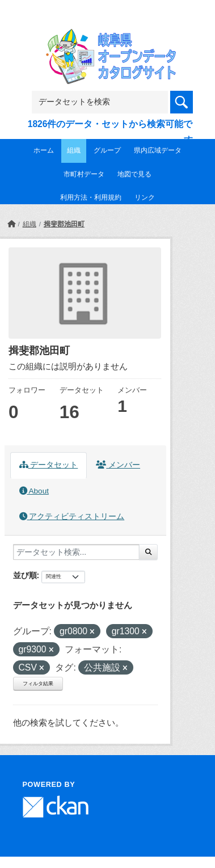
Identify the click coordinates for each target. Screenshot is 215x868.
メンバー (118, 465)
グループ (107, 150)
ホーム (44, 150)
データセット (49, 465)
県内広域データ (158, 150)
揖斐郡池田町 (64, 224)
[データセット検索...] (76, 552)
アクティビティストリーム (72, 517)
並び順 (25, 575)
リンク (145, 197)
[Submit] (148, 552)
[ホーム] (11, 224)
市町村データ (84, 174)
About (34, 491)
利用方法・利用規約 (91, 197)
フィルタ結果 (38, 684)
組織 (74, 150)
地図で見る (134, 174)
